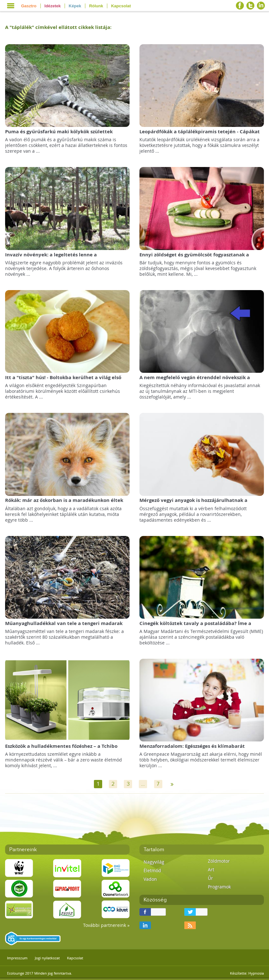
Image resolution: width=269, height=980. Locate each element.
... (143, 784)
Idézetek (53, 6)
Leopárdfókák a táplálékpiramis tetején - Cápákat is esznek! (200, 135)
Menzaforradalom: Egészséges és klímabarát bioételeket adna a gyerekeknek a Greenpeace (195, 749)
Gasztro (29, 6)
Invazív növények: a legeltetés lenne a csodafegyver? (51, 258)
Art (211, 869)
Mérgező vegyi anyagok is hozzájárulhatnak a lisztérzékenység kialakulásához (193, 503)
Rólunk (96, 6)
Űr (210, 878)
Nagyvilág (154, 862)
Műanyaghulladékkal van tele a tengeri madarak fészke (64, 626)
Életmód (152, 870)
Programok (219, 887)
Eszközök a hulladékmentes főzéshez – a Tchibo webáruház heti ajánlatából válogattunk (61, 749)
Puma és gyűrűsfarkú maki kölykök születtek (59, 132)
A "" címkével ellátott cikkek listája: (58, 27)
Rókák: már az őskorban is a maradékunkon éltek (64, 500)
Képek (75, 6)
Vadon (150, 879)
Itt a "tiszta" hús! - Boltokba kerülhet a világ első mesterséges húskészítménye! (63, 381)
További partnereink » (106, 925)
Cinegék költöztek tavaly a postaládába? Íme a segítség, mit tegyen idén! (195, 626)
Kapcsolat (121, 6)
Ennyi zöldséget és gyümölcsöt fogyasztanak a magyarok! (194, 258)
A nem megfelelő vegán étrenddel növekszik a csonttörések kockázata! (195, 381)
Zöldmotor (219, 861)
